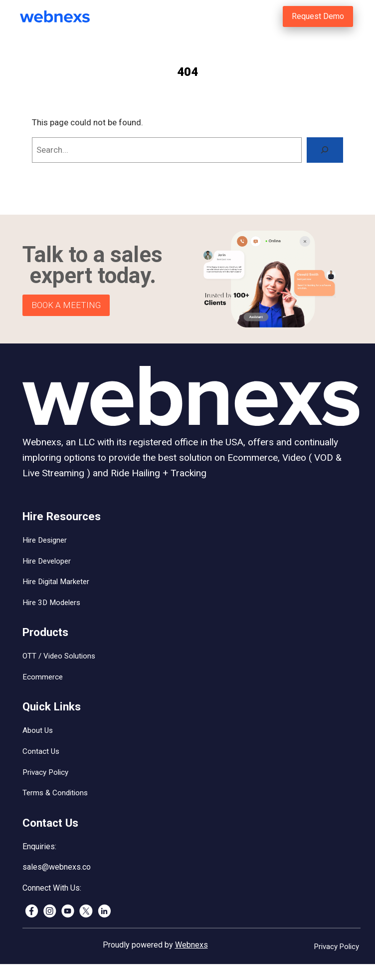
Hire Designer (45, 540)
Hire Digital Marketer (56, 582)
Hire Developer (47, 561)
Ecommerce (43, 677)
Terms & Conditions (55, 793)
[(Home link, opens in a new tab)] (68, 17)
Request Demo (318, 16)
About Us (38, 730)
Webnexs (191, 945)
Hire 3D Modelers (51, 603)
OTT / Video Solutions (59, 656)
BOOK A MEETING (66, 305)
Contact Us (41, 751)
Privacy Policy (45, 772)
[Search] (325, 150)
